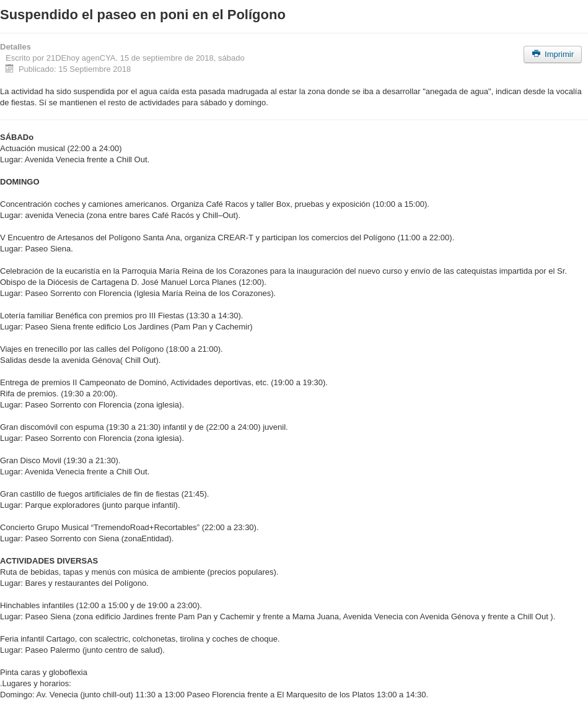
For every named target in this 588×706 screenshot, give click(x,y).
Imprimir (553, 54)
